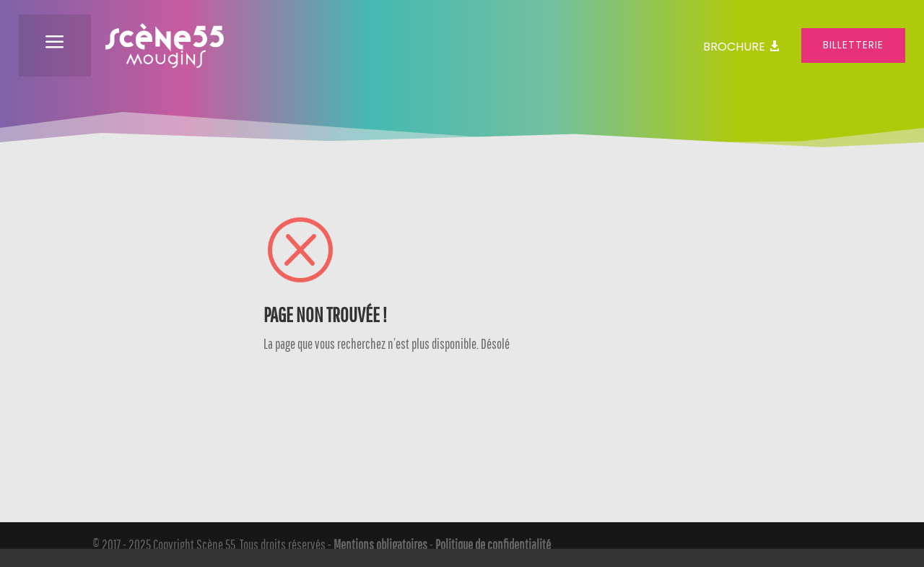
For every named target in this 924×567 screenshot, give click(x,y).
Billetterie (853, 45)
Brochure (734, 47)
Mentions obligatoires (380, 545)
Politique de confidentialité (493, 545)
